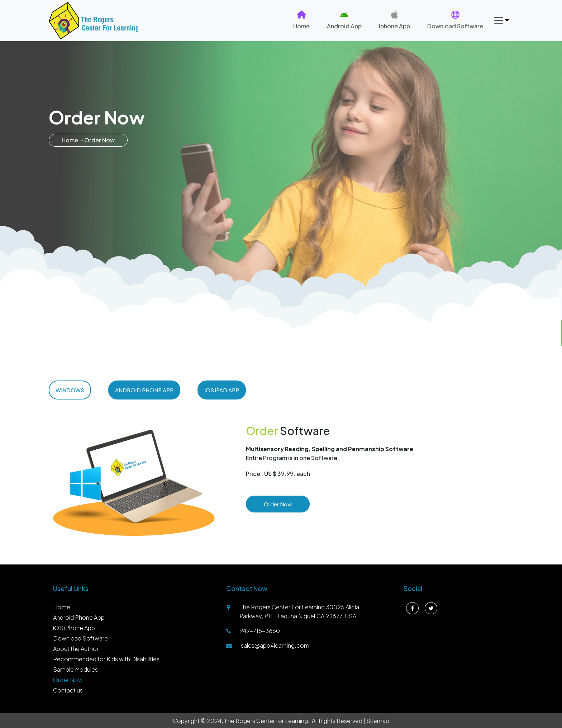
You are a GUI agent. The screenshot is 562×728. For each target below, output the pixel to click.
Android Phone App (79, 617)
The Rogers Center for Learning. (267, 721)
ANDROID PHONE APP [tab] (144, 390)
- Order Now (97, 140)
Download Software (455, 20)
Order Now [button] (278, 504)
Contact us (68, 690)
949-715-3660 (260, 631)
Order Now (68, 680)
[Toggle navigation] (501, 20)
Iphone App (394, 20)
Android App (344, 20)
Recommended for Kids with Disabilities (106, 659)
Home (301, 20)
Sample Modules (75, 669)
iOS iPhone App (74, 628)
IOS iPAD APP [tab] (222, 390)
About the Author (76, 649)
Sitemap (378, 721)
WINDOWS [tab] (70, 390)
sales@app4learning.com (275, 645)
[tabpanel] (281, 476)
